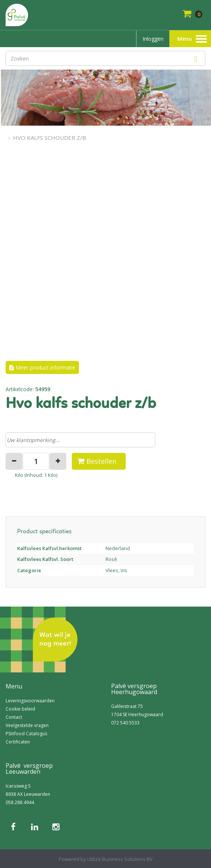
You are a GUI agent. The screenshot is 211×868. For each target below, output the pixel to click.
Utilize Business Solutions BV (120, 859)
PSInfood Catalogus (26, 734)
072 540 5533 (125, 723)
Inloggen (153, 39)
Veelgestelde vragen (27, 725)
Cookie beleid (20, 709)
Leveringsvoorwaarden (30, 701)
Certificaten (18, 742)
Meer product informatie (45, 367)
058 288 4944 (20, 802)
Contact (14, 717)
